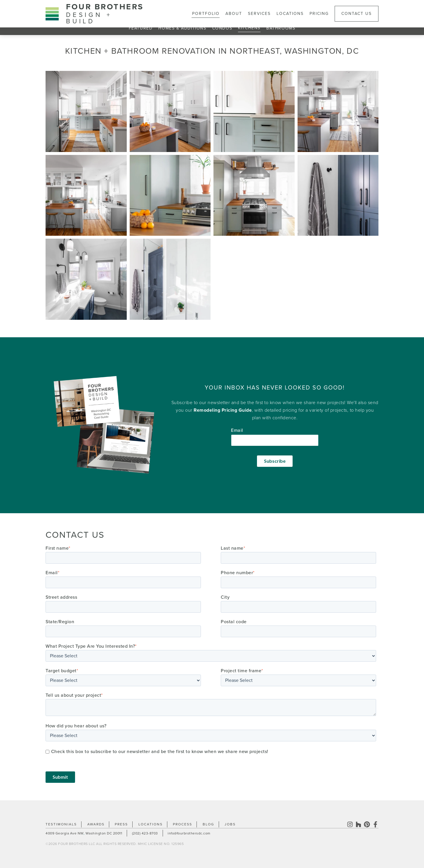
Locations (290, 14)
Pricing (319, 14)
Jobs (230, 824)
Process (183, 824)
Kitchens (249, 28)
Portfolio (206, 14)
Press (121, 824)
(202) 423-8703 (145, 833)
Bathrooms (281, 28)
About (234, 14)
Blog (208, 824)
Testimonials (61, 824)
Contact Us (357, 14)
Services (259, 14)
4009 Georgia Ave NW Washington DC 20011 (84, 833)
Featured (141, 28)
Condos (222, 28)
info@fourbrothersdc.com (189, 833)
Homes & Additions (182, 28)
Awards (96, 824)
